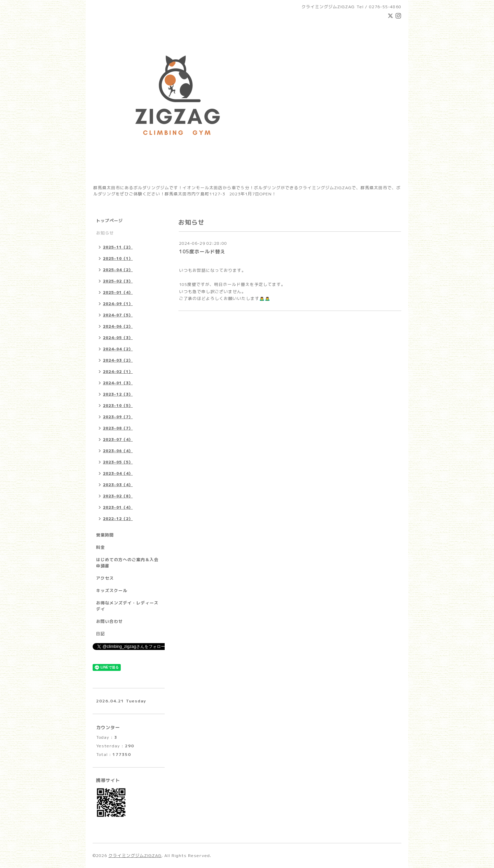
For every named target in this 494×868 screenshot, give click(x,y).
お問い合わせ (109, 621)
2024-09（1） (118, 304)
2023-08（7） (118, 428)
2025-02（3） (118, 281)
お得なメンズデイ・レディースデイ (127, 606)
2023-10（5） (118, 406)
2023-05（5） (118, 462)
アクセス (105, 578)
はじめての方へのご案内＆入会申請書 (127, 563)
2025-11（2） (118, 247)
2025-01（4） (118, 292)
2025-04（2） (118, 270)
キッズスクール (112, 590)
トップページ (109, 221)
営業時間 (105, 535)
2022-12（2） (118, 519)
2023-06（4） (118, 451)
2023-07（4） (118, 439)
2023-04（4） (118, 473)
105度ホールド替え (202, 251)
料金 (101, 547)
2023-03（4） (118, 485)
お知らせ (105, 233)
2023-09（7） (118, 417)
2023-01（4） (118, 507)
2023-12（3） (118, 394)
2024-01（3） (118, 383)
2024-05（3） (118, 338)
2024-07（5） (118, 315)
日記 (101, 634)
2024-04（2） (118, 349)
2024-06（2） (118, 326)
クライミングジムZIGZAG (135, 855)
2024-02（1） (118, 372)
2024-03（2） (118, 360)
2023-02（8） (118, 496)
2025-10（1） (118, 258)
